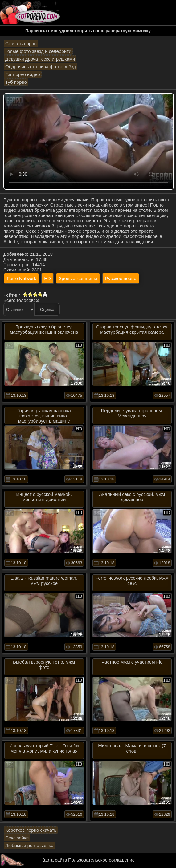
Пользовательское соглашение (101, 860)
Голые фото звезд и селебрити (38, 51)
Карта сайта (54, 860)
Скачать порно (21, 44)
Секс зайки (17, 838)
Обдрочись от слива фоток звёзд (41, 67)
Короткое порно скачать (31, 830)
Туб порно (16, 82)
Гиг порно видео (23, 74)
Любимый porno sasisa (29, 845)
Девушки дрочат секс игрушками (40, 59)
